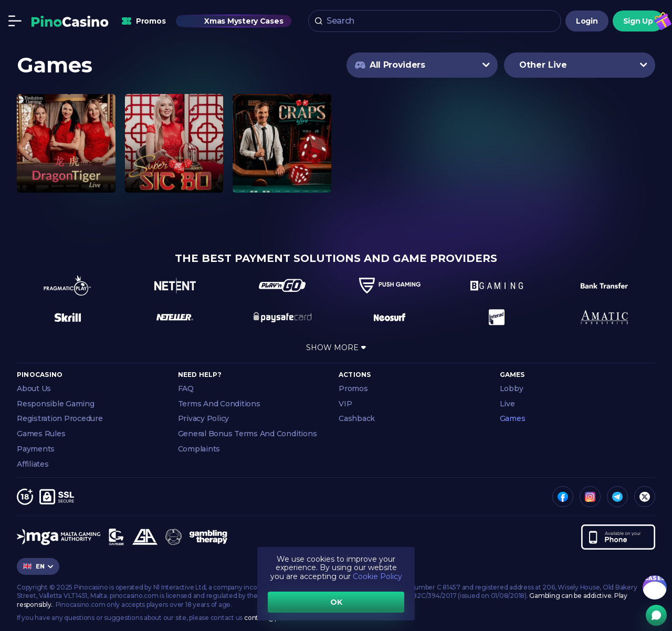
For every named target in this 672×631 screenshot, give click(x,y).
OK (336, 602)
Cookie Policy (377, 576)
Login (587, 21)
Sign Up (638, 21)
